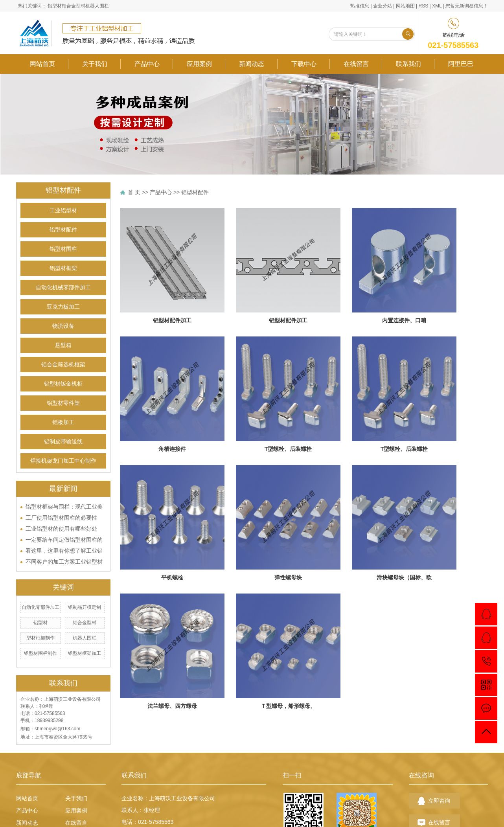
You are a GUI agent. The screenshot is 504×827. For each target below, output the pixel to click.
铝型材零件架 (63, 403)
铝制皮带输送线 (63, 442)
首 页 (134, 192)
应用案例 (199, 64)
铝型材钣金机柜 (63, 384)
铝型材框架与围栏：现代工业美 (64, 507)
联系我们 (408, 64)
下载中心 (304, 64)
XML (437, 6)
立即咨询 (439, 801)
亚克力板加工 (63, 307)
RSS (423, 6)
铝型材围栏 (63, 249)
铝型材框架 (63, 268)
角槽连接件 (172, 449)
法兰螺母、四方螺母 (172, 706)
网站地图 (405, 6)
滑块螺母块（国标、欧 (404, 577)
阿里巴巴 (461, 64)
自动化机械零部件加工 (63, 288)
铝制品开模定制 (85, 607)
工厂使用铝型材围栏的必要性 (61, 518)
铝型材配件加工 (172, 320)
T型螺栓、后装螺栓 (288, 449)
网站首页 (42, 64)
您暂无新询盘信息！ (467, 6)
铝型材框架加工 (85, 653)
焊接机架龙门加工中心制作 (63, 461)
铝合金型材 (74, 6)
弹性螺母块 (288, 577)
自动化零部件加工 (40, 607)
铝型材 (55, 6)
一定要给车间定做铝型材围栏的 (64, 540)
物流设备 (63, 326)
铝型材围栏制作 (40, 653)
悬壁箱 (63, 345)
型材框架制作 (40, 638)
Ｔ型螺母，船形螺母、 (288, 706)
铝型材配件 (63, 230)
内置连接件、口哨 (404, 320)
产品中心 (147, 64)
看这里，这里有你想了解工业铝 (64, 551)
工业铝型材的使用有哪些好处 (61, 529)
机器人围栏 (97, 6)
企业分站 (383, 6)
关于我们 (95, 64)
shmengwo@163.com (57, 729)
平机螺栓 (172, 577)
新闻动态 (252, 64)
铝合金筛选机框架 (63, 365)
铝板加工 (63, 422)
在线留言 (356, 64)
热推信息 (360, 6)
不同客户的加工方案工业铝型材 (64, 562)
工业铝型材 (63, 210)
